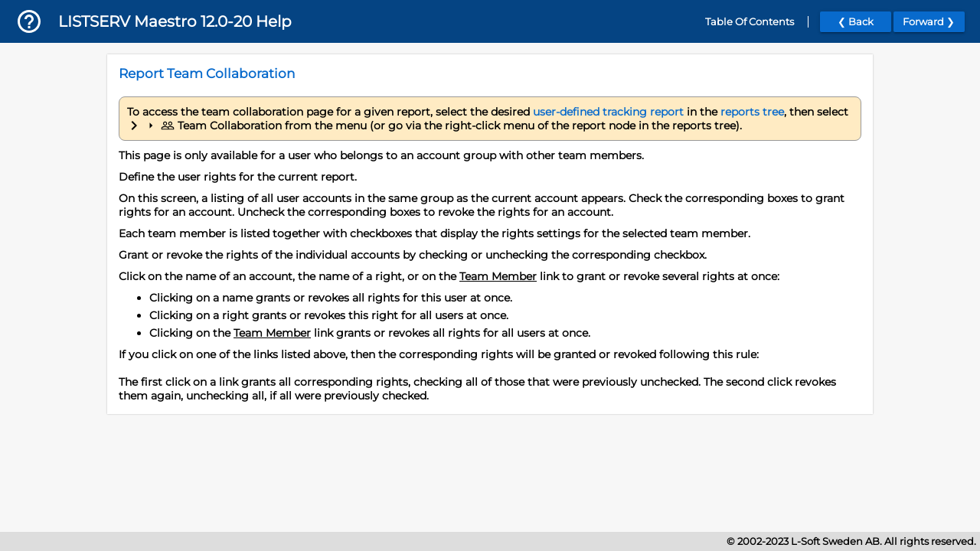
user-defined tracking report (608, 112)
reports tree (752, 112)
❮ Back (856, 22)
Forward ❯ (929, 22)
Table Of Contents (750, 22)
